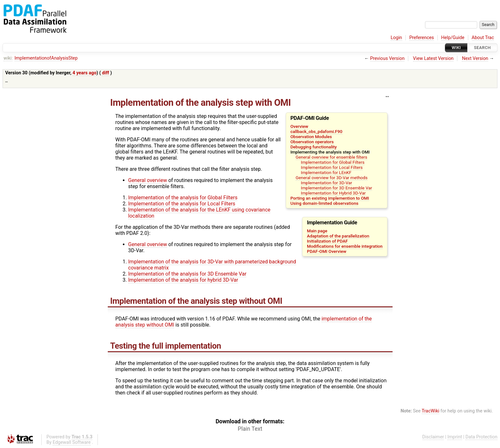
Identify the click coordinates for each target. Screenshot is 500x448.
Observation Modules (311, 137)
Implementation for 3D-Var (326, 183)
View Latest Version (433, 58)
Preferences (422, 38)
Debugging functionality (314, 147)
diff (106, 73)
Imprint (455, 437)
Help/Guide (453, 38)
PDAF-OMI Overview (327, 251)
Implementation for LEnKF (326, 172)
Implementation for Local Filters (332, 167)
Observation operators (312, 142)
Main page (317, 231)
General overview (148, 180)
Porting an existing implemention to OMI (330, 198)
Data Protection (481, 437)
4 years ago (85, 73)
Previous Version (387, 58)
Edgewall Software (72, 442)
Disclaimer (433, 437)
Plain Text (250, 429)
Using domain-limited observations (324, 203)
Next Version (475, 58)
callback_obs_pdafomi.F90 (316, 131)
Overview (299, 126)
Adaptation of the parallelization (338, 236)
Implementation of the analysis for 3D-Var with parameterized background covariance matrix (212, 265)
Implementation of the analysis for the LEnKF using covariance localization (199, 213)
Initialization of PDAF (327, 241)
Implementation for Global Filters (333, 162)
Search (482, 48)
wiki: (8, 58)
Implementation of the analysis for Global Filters (183, 198)
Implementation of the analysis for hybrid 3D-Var (183, 280)
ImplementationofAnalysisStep (46, 58)
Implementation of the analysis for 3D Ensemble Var (187, 274)
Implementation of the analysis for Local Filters (182, 204)
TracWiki (431, 411)
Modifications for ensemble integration (345, 246)
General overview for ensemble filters (331, 157)
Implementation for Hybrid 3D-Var (333, 193)
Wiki (456, 48)
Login (396, 38)
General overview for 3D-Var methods (332, 178)
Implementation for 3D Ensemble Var (336, 188)
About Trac (483, 38)
